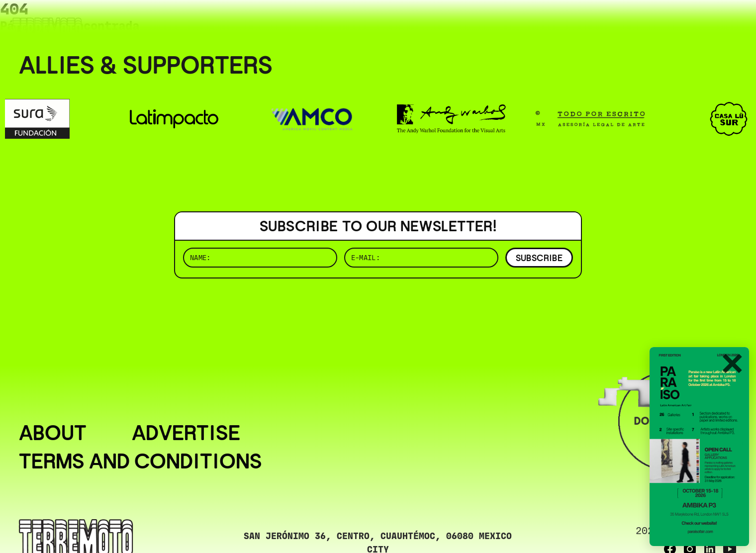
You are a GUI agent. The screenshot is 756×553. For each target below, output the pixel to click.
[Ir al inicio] (47, 28)
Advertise (186, 433)
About (53, 433)
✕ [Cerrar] (732, 365)
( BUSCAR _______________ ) (572, 22)
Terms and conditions (141, 461)
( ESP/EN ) (701, 22)
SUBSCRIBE (539, 258)
